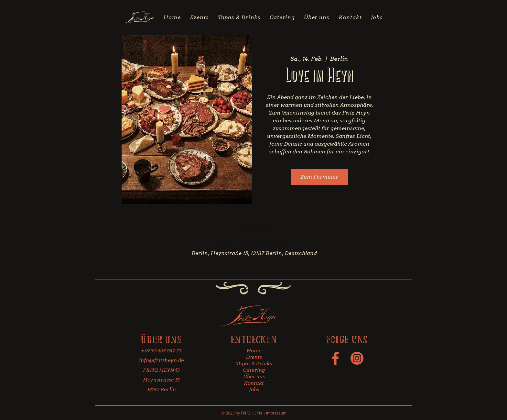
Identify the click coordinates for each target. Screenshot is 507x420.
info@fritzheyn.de (162, 360)
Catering (254, 370)
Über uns (254, 377)
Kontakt (254, 383)
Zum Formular (319, 177)
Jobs (254, 390)
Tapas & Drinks (254, 364)
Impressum (276, 413)
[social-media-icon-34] (335, 358)
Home (254, 351)
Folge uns (346, 339)
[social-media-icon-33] (357, 358)
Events (254, 357)
